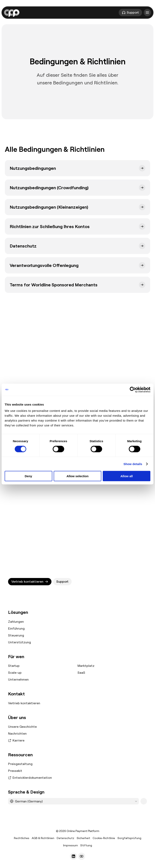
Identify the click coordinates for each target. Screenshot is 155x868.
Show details (133, 464)
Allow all (127, 476)
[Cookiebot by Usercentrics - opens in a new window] (133, 390)
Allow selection (77, 476)
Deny (28, 476)
